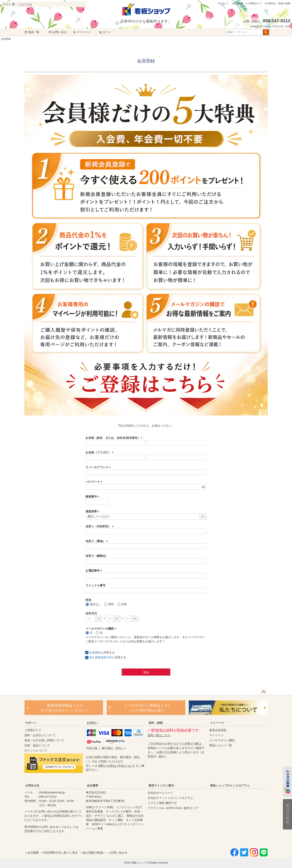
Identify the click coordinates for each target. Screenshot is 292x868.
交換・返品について (37, 745)
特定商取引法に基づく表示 (61, 853)
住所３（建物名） (97, 556)
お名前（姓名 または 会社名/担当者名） (115, 438)
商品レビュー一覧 (221, 745)
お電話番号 (94, 571)
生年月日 (91, 613)
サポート (31, 723)
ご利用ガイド (254, 3)
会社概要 (92, 785)
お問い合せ (58, 32)
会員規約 (95, 652)
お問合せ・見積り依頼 (278, 3)
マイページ (82, 32)
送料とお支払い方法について (117, 766)
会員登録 (238, 3)
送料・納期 (156, 723)
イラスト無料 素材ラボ (162, 803)
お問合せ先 (32, 785)
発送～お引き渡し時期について (44, 740)
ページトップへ (264, 692)
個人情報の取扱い (94, 853)
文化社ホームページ (160, 793)
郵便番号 (93, 497)
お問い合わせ (119, 853)
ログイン (224, 3)
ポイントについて (36, 750)
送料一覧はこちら (159, 735)
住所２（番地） (97, 541)
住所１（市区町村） (100, 526)
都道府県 (93, 511)
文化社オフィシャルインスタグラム (170, 798)
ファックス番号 (96, 585)
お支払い (92, 723)
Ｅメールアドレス (99, 467)
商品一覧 (32, 32)
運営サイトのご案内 (161, 785)
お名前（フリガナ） (100, 452)
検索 (266, 32)
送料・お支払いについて (40, 735)
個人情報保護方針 (101, 657)
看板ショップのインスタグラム (230, 785)
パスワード (94, 482)
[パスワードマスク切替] (203, 487)
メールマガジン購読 (222, 740)
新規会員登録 (218, 730)
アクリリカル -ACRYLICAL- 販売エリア (173, 808)
